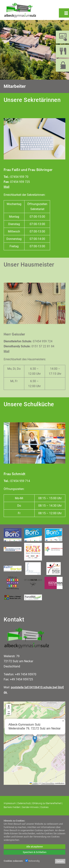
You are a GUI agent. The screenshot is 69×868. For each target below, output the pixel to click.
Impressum (10, 803)
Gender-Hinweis (30, 807)
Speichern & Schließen (35, 852)
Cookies (44, 807)
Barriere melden (12, 807)
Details (60, 861)
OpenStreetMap (48, 783)
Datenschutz (24, 803)
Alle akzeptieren (35, 847)
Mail (7, 187)
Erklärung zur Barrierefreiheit (47, 803)
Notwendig (32, 861)
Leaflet (34, 783)
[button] (35, 739)
